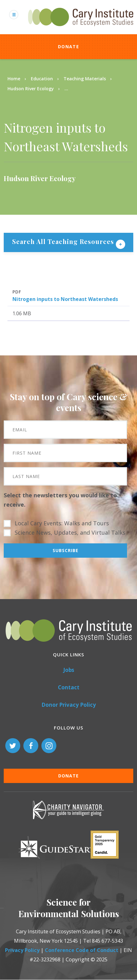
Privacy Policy (22, 950)
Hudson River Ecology (31, 89)
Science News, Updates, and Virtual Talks (70, 532)
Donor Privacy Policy (69, 705)
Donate (68, 47)
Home (14, 79)
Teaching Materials (85, 79)
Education (42, 79)
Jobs (69, 670)
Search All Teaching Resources (64, 241)
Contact (69, 687)
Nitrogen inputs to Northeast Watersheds (65, 299)
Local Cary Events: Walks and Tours (62, 523)
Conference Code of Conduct (82, 950)
